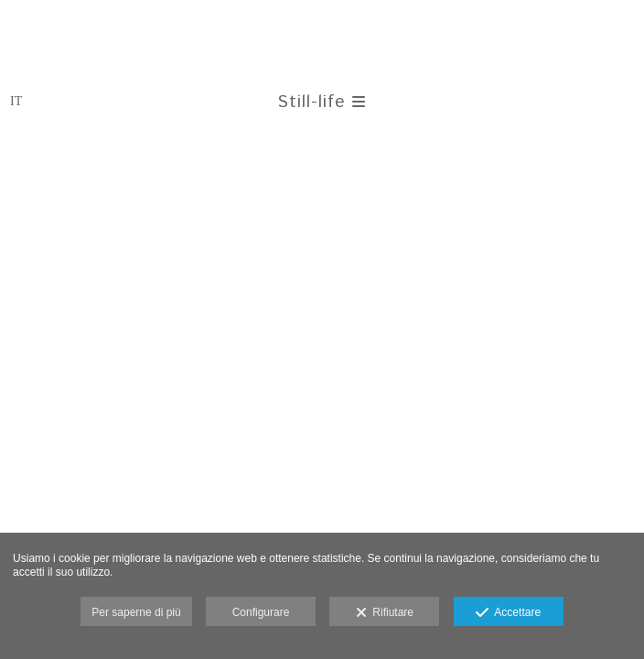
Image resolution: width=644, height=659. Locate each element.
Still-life (322, 102)
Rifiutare (385, 613)
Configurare (261, 612)
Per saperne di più (136, 612)
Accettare (508, 613)
